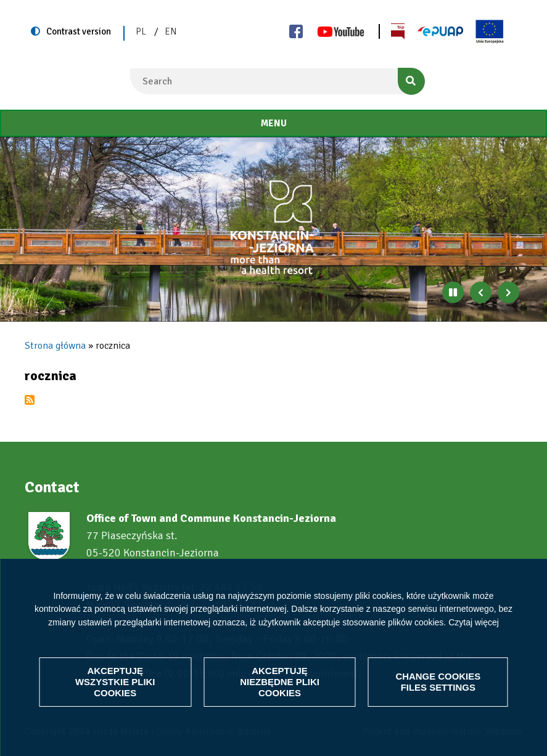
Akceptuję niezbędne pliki (280, 682)
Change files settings (438, 682)
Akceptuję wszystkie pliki (115, 682)
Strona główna (55, 346)
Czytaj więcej (474, 622)
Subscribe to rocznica (30, 400)
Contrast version (79, 31)
